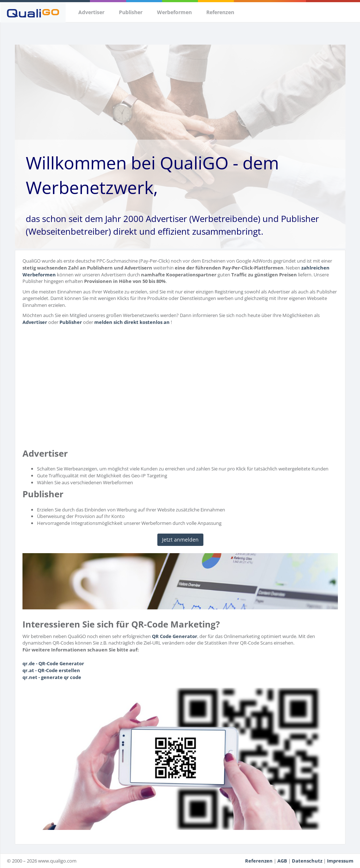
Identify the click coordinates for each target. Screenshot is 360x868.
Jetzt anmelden (180, 540)
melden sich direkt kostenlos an (132, 322)
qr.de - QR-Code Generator (53, 663)
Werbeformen (174, 12)
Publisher (131, 12)
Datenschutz (307, 861)
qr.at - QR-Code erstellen (51, 670)
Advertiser (91, 12)
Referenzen (220, 12)
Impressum (340, 861)
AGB (282, 861)
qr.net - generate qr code (52, 677)
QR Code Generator (175, 636)
